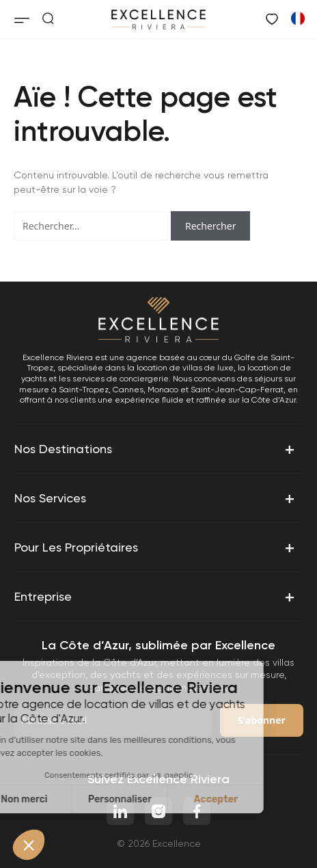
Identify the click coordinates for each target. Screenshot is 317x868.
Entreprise (156, 597)
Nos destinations (156, 449)
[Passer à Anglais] (297, 18)
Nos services (156, 498)
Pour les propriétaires (156, 547)
